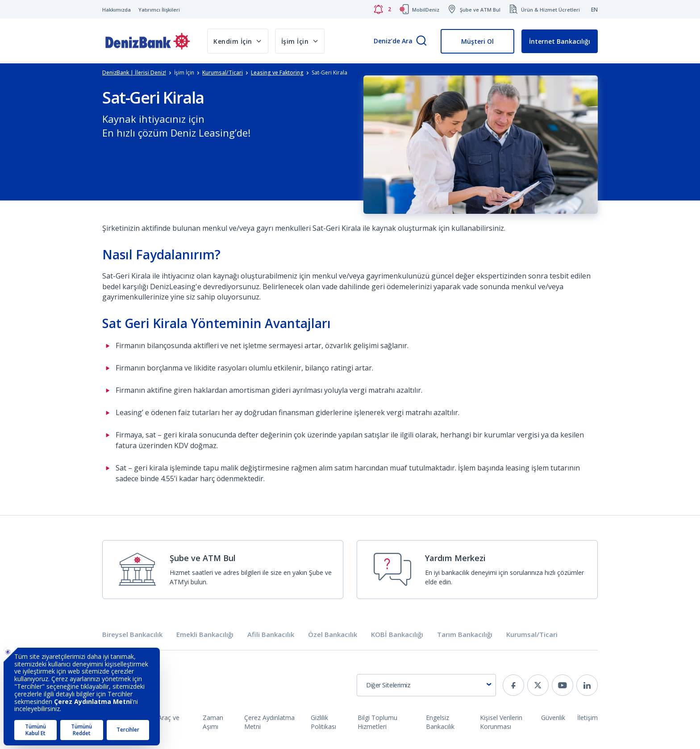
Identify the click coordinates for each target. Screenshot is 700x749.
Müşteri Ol (477, 41)
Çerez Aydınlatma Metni (269, 722)
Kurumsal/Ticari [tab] (532, 635)
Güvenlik (553, 718)
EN (594, 10)
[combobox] (426, 685)
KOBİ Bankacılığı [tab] (397, 635)
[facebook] (513, 685)
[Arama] (421, 41)
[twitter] (538, 685)
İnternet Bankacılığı (560, 41)
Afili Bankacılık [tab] (271, 635)
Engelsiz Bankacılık (440, 722)
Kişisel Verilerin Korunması (501, 722)
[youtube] (562, 685)
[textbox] (426, 685)
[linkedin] (587, 685)
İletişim (587, 718)
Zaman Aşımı (213, 722)
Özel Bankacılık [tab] (333, 635)
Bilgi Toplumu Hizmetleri (377, 722)
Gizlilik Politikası (323, 722)
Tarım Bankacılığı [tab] (465, 635)
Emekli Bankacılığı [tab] (205, 635)
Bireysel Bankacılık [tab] (132, 635)
